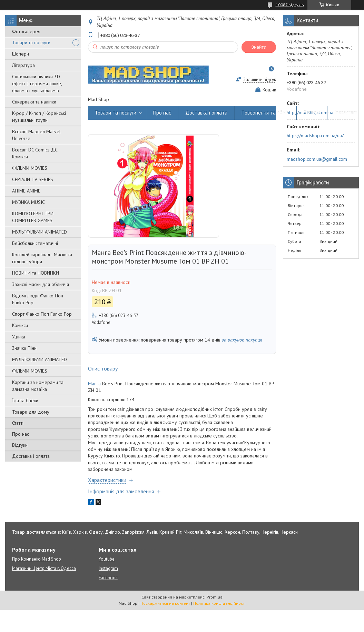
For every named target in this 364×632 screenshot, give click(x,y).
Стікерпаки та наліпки (34, 102)
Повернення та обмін (265, 113)
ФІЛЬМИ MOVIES (30, 168)
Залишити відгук (260, 80)
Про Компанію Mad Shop (37, 559)
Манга (94, 384)
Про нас (21, 434)
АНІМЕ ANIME (26, 191)
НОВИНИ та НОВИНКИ (36, 273)
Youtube (107, 559)
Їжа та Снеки (25, 401)
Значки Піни (24, 348)
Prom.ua (215, 597)
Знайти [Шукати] (259, 47)
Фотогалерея (26, 31)
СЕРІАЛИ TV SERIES (33, 179)
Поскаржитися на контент (165, 603)
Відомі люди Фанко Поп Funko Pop (38, 299)
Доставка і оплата (31, 456)
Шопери (21, 54)
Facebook (108, 578)
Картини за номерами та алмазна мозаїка (38, 386)
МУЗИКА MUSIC (28, 202)
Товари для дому (31, 412)
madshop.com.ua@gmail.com (317, 159)
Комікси (20, 325)
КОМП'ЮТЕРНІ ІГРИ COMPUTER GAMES (33, 217)
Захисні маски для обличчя (41, 284)
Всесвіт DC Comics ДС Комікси (35, 153)
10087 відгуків (290, 5)
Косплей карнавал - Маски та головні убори (42, 258)
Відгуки (20, 445)
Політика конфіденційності (219, 603)
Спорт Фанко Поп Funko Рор (42, 314)
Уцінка (19, 337)
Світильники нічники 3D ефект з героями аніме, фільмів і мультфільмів (37, 83)
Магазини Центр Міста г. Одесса (44, 568)
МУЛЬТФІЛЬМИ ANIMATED (40, 232)
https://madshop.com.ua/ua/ (315, 136)
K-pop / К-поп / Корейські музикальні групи (39, 117)
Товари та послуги (31, 42)
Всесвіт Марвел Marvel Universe (36, 135)
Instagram (346, 113)
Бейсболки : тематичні (35, 243)
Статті (18, 423)
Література (23, 65)
